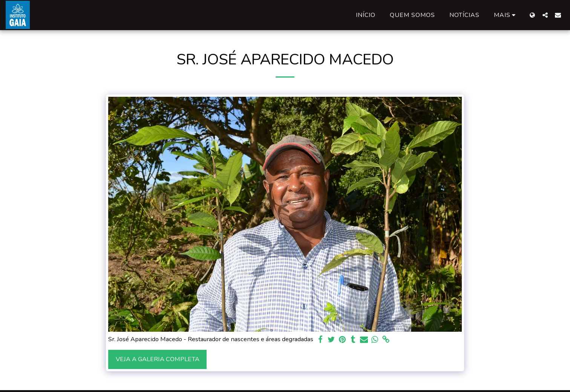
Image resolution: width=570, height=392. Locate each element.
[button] (545, 15)
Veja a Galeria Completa (158, 359)
